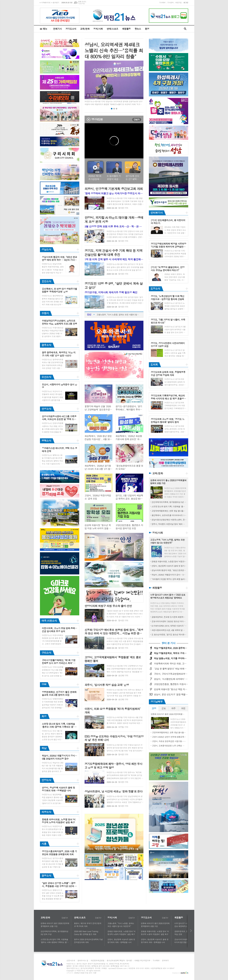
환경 (147, 29)
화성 (44, 716)
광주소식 (46, 345)
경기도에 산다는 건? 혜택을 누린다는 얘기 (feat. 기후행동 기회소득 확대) (133, 177)
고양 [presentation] (154, 708)
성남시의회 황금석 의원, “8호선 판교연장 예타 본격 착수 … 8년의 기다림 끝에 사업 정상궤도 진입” (169, 570)
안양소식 (46, 780)
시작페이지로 (46, 3)
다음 (191, 931)
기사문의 (170, 3)
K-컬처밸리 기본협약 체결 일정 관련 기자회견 (114, 177)
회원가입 (178, 3)
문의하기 (165, 961)
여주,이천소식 (49, 621)
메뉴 (45, 29)
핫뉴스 (138, 29)
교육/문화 (85, 29)
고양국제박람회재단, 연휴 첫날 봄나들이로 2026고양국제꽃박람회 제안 (169, 511)
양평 (44, 684)
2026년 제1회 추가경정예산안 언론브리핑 (95, 177)
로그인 (186, 3)
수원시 (45, 313)
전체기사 (57, 29)
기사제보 (162, 3)
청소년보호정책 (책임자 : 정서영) (119, 961)
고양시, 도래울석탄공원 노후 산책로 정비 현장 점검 (169, 746)
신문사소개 (71, 961)
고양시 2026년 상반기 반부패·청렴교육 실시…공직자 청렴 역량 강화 (169, 737)
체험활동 (126, 29)
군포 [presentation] (164, 708)
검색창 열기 (185, 29)
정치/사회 (98, 29)
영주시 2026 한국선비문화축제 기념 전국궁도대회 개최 (88, 941)
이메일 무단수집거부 (142, 961)
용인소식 (46, 281)
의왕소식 (46, 812)
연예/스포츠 (112, 29)
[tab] (154, 708)
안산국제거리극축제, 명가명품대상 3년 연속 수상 (169, 502)
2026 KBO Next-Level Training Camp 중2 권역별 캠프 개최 (86, 933)
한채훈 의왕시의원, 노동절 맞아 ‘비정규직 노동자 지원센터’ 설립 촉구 (169, 561)
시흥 (44, 844)
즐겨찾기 (56, 3)
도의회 (154, 365)
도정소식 (155, 289)
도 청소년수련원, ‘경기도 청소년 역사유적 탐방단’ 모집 (169, 635)
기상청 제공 (81, 4)
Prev (88, 833)
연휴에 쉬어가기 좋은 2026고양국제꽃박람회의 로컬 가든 (55, 925)
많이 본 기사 (168, 643)
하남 (44, 748)
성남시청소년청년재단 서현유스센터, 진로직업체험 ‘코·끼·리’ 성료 (169, 520)
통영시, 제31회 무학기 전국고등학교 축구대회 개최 (88, 925)
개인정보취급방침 (97, 961)
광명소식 (46, 876)
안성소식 (46, 409)
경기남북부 (157, 702)
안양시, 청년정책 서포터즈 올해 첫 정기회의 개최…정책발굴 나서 (169, 566)
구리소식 (46, 653)
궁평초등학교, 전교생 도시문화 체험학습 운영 (169, 617)
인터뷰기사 (157, 213)
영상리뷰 (97, 119)
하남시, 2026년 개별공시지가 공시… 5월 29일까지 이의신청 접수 (169, 575)
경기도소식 (71, 29)
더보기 (137, 120)
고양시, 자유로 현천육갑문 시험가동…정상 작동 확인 (169, 741)
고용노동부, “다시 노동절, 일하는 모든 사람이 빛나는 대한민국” (118, 315)
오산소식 (46, 377)
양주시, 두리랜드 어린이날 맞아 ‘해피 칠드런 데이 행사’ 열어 (169, 524)
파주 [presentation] (173, 708)
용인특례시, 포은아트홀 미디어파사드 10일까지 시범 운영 (169, 515)
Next (140, 833)
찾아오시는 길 (83, 961)
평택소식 (46, 441)
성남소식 (46, 249)
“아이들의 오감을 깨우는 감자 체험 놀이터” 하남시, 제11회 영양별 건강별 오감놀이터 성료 (169, 579)
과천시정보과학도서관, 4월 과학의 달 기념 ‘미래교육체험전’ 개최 (169, 630)
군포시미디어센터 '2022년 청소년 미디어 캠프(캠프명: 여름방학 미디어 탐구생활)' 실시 (169, 621)
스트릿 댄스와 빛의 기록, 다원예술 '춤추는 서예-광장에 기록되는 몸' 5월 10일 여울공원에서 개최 (169, 506)
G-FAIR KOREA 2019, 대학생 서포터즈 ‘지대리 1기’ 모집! (169, 626)
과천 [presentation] (183, 708)
